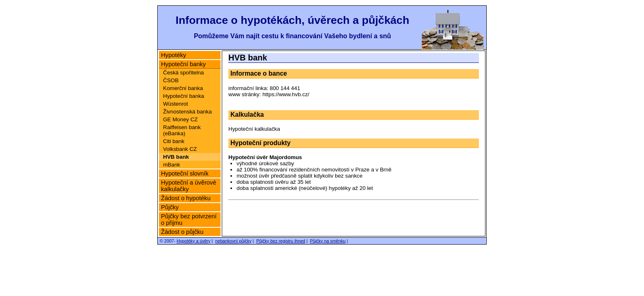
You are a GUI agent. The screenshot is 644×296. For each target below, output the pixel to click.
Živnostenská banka (187, 112)
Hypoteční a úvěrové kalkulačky (189, 186)
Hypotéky (174, 55)
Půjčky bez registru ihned (281, 241)
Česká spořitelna (183, 73)
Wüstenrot (176, 104)
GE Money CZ (180, 119)
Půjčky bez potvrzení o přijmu (189, 220)
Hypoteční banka (184, 96)
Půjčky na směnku (328, 241)
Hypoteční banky (183, 64)
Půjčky (170, 207)
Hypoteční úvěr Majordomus (265, 157)
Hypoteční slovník (185, 173)
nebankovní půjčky (233, 241)
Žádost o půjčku (182, 232)
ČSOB (171, 80)
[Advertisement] (354, 215)
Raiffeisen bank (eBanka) (182, 130)
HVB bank (176, 157)
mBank (171, 165)
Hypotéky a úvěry (193, 241)
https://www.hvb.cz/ (286, 94)
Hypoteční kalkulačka (254, 129)
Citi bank (174, 141)
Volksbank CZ (180, 149)
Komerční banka (183, 88)
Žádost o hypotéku (186, 198)
